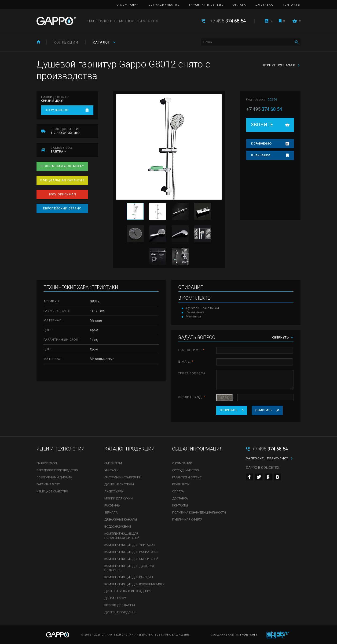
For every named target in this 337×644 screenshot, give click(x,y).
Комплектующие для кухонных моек (134, 584)
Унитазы (111, 470)
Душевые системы (119, 484)
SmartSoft (249, 635)
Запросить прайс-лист (267, 458)
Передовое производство (57, 470)
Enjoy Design (47, 463)
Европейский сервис (62, 208)
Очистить (264, 410)
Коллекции (66, 42)
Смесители (113, 463)
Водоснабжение (118, 527)
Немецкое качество (52, 491)
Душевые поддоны (120, 612)
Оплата (239, 5)
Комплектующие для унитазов (130, 545)
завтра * (74, 150)
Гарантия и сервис (206, 5)
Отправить (229, 410)
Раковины (112, 505)
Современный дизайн (54, 477)
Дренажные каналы (121, 519)
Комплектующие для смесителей (131, 559)
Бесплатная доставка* (62, 166)
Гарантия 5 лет (48, 484)
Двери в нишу (115, 598)
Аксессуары (114, 491)
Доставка (264, 5)
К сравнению (261, 143)
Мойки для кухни (119, 498)
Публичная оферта (187, 519)
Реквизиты (181, 484)
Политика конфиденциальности (199, 512)
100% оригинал (62, 194)
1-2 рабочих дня (74, 131)
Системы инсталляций (123, 477)
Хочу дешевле (57, 110)
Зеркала (111, 512)
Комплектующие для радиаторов (131, 552)
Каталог (102, 42)
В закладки (261, 155)
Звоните (262, 125)
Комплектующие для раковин (129, 577)
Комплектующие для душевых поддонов (129, 568)
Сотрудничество (164, 5)
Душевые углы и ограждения (128, 591)
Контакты (291, 5)
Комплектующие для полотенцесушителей (122, 536)
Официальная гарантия (62, 180)
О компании (128, 5)
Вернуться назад (279, 65)
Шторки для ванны (120, 605)
